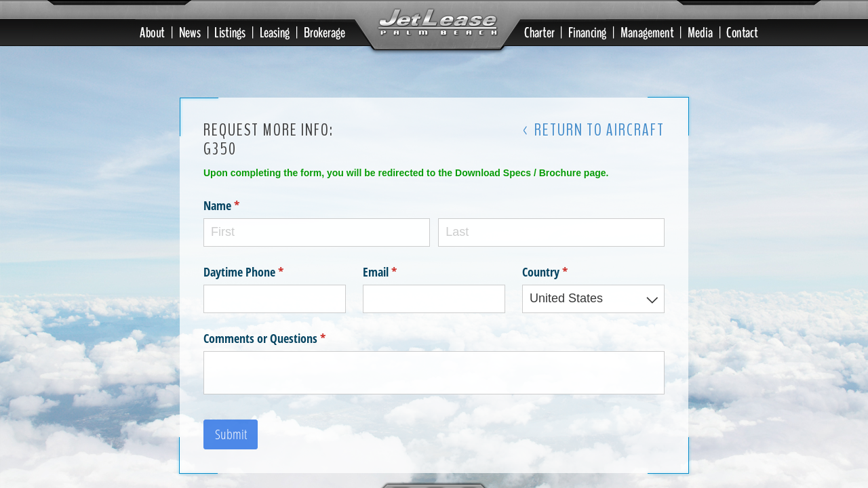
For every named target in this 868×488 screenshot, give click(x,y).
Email (400, 269)
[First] (317, 229)
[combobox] (593, 296)
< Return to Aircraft (593, 127)
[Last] (551, 229)
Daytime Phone (263, 269)
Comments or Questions (284, 335)
